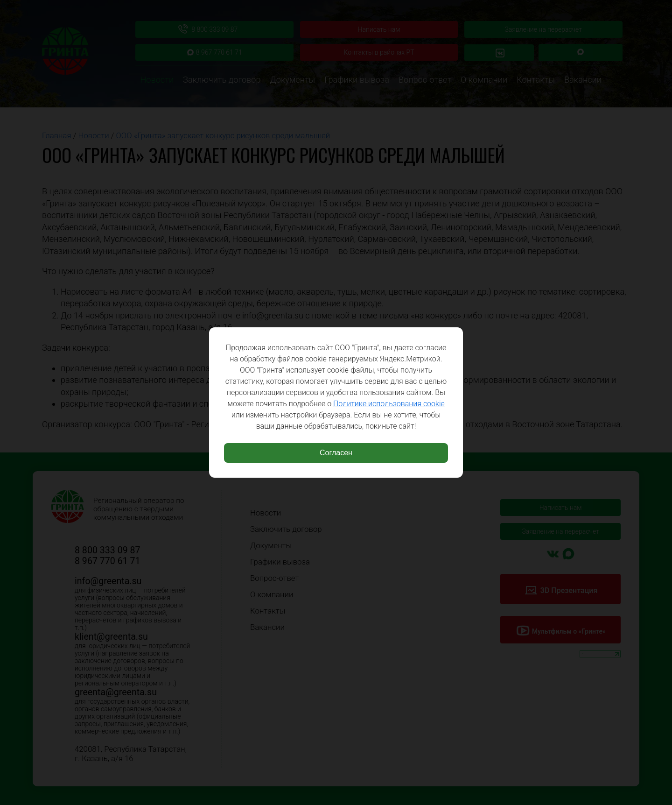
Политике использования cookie (389, 404)
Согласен (336, 453)
